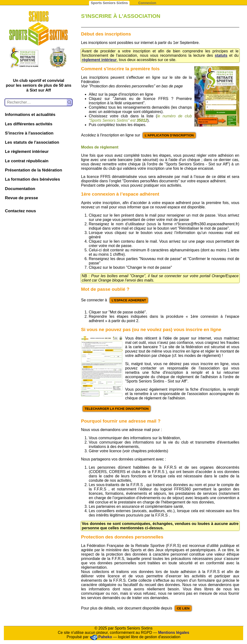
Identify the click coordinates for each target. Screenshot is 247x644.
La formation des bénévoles (32, 179)
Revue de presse (21, 198)
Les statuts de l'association (32, 142)
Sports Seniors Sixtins (109, 3)
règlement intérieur (99, 60)
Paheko (105, 637)
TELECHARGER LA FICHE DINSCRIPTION (117, 409)
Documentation (20, 189)
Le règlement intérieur (27, 151)
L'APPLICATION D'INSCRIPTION (169, 135)
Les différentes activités (29, 124)
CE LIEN (183, 608)
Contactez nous (20, 211)
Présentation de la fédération (33, 170)
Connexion (147, 3)
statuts (221, 55)
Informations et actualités (30, 114)
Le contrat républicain (27, 161)
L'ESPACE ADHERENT (129, 300)
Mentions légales (174, 633)
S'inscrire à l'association (29, 133)
